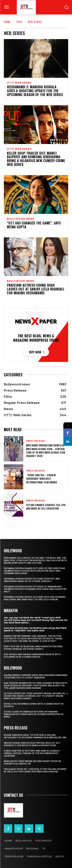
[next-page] (12, 525)
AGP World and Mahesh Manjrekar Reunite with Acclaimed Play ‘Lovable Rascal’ (32, 656)
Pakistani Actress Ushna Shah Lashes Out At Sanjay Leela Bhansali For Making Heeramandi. (36, 289)
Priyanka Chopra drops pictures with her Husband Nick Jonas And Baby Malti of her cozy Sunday (35, 598)
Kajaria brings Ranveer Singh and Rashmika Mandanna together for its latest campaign (36, 676)
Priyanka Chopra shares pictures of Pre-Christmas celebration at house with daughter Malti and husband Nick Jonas (34, 571)
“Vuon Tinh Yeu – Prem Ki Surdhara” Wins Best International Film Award (42, 478)
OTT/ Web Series (19, 83)
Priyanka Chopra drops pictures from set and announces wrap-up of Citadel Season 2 (32, 580)
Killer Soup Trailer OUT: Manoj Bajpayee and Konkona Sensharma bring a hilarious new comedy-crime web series (36, 159)
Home (7, 22)
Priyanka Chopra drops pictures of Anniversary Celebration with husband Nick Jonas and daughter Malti (35, 589)
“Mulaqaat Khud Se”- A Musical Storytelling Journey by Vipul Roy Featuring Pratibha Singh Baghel (35, 770)
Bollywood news (21, 219)
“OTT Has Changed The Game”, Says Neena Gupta (34, 225)
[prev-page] (6, 525)
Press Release (36, 441)
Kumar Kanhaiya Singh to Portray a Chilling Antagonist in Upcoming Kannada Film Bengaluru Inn (35, 736)
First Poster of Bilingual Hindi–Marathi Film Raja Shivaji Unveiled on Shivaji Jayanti (33, 648)
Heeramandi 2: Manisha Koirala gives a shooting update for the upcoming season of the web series (35, 91)
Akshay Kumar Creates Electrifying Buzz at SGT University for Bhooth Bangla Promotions (32, 744)
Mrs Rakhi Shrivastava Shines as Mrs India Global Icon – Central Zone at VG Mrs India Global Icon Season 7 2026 (46, 450)
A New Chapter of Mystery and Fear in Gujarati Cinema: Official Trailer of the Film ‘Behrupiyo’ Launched (32, 753)
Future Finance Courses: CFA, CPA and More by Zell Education (46, 507)
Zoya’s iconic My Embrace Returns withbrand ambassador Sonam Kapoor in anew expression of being (34, 714)
